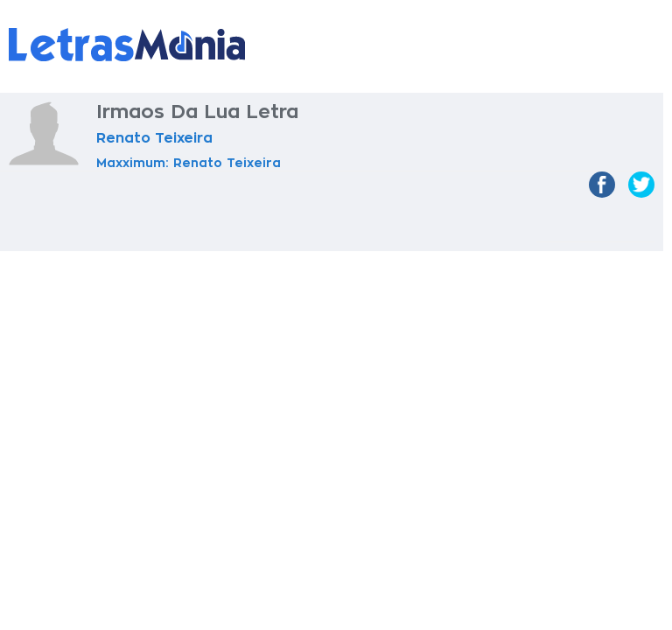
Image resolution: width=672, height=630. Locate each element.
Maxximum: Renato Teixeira (189, 163)
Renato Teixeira (154, 138)
